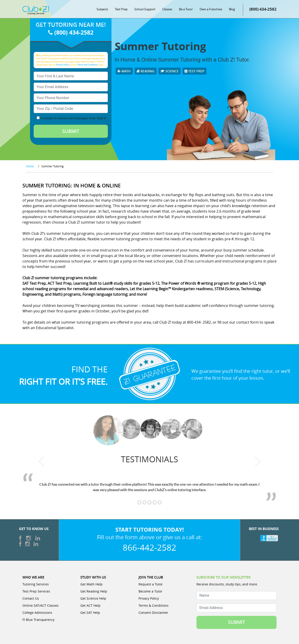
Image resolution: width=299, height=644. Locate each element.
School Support (145, 9)
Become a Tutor (150, 591)
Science (170, 71)
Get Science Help (93, 598)
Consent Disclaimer (153, 613)
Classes (167, 9)
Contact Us (31, 598)
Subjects (102, 9)
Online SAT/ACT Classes (41, 605)
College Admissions (37, 613)
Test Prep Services (36, 591)
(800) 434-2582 (263, 9)
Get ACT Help (90, 605)
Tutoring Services (36, 584)
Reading (146, 71)
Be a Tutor (186, 9)
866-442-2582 (149, 547)
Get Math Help (91, 584)
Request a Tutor (151, 584)
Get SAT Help (90, 613)
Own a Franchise (211, 9)
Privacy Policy (63, 65)
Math (124, 71)
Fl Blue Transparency (38, 620)
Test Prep (121, 9)
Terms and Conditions (87, 65)
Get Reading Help (94, 591)
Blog (232, 9)
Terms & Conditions (154, 605)
